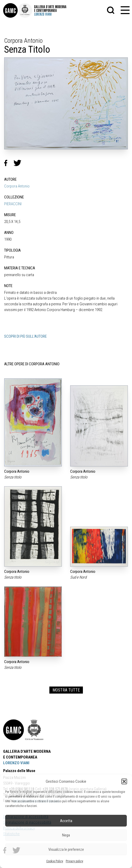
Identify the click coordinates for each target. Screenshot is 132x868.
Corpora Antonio (17, 186)
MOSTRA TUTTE (66, 690)
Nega (66, 835)
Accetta (66, 821)
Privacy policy (74, 861)
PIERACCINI (13, 204)
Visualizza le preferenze (66, 849)
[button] (124, 781)
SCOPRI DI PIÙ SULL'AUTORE (25, 336)
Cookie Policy (55, 861)
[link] (10, 10)
